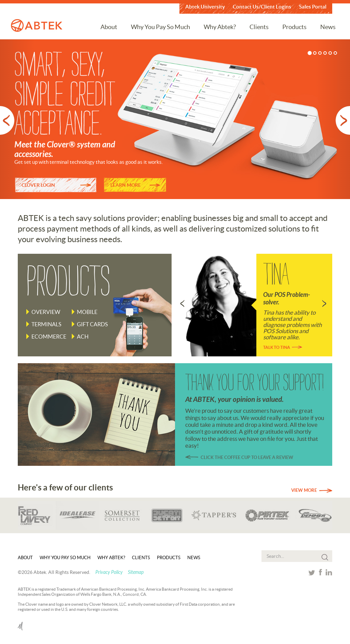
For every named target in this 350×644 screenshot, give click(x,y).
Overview (46, 312)
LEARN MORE (126, 185)
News (328, 27)
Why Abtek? (220, 27)
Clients (259, 27)
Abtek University (205, 7)
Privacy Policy (109, 572)
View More (304, 490)
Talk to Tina (277, 347)
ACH (83, 337)
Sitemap (136, 572)
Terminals (46, 324)
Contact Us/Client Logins (262, 7)
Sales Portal (313, 7)
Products (294, 27)
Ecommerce (49, 337)
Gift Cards (92, 324)
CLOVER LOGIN (38, 185)
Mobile (87, 312)
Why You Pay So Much (160, 27)
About (109, 27)
